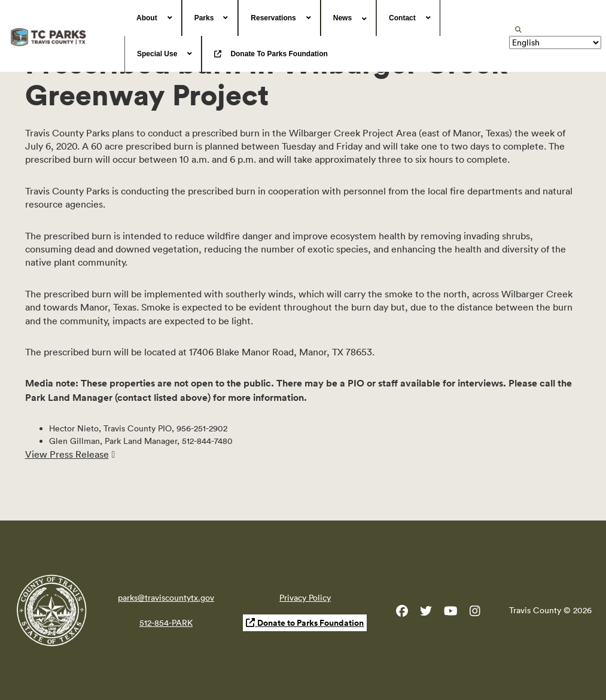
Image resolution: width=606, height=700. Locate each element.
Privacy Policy (305, 598)
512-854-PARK (166, 623)
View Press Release (67, 454)
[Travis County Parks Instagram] (475, 613)
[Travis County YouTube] (451, 613)
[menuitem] (153, 18)
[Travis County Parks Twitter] (426, 613)
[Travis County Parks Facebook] (402, 613)
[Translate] (555, 42)
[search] (518, 30)
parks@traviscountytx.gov (166, 598)
